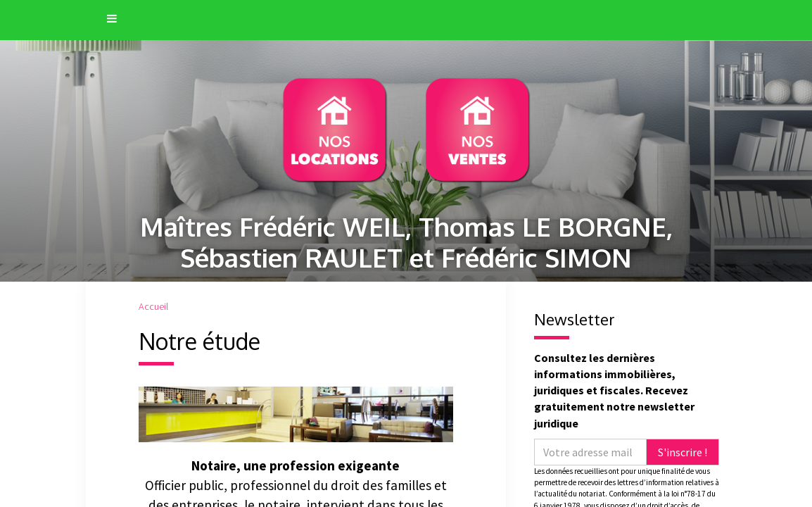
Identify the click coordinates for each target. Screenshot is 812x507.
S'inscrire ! (683, 452)
